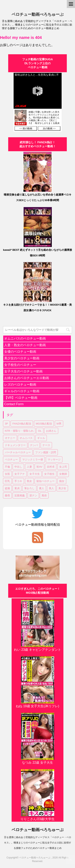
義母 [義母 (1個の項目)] (7, 495)
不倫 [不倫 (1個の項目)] (7, 467)
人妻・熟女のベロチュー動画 (25, 345)
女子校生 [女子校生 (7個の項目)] (49, 474)
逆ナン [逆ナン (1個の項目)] (33, 495)
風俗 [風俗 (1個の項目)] (44, 495)
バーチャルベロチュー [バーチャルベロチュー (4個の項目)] (18, 452)
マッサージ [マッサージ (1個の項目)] (54, 460)
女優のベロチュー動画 (20, 352)
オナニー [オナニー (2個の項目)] (10, 438)
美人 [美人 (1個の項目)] (51, 488)
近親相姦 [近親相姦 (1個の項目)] (20, 495)
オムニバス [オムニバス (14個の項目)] (26, 438)
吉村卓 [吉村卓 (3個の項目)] (51, 467)
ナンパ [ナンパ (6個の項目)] (34, 445)
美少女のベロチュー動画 (22, 358)
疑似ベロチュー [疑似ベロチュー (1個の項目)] (45, 481)
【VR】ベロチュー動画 (21, 398)
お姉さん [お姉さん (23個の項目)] (51, 431)
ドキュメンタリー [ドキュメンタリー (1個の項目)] (15, 445)
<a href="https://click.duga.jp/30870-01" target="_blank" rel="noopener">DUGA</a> (38, 102)
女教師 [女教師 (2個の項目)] (63, 474)
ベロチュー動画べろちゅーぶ (38, 14)
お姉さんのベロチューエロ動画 (27, 378)
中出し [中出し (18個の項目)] (18, 467)
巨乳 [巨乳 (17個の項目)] (7, 481)
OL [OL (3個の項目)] (40, 431)
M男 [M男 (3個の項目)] (59, 424)
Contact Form (14, 404)
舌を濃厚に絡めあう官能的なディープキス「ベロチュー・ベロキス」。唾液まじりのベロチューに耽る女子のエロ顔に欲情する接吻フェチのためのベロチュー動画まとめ (38, 843)
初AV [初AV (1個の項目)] (39, 467)
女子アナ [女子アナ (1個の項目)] (20, 474)
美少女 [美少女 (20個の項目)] (62, 488)
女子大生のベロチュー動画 (23, 371)
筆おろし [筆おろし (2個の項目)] (29, 488)
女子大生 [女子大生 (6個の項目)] (35, 474)
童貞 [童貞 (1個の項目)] (17, 488)
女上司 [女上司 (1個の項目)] (63, 467)
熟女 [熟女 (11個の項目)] (29, 481)
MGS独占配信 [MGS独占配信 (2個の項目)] (44, 424)
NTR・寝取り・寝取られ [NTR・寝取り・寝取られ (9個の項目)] (19, 431)
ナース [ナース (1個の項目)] (46, 445)
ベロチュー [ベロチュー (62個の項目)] (11, 460)
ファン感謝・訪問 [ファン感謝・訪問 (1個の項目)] (46, 452)
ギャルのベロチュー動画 (22, 391)
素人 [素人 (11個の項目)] (42, 488)
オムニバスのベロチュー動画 (25, 338)
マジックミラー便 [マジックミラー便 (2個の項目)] (33, 460)
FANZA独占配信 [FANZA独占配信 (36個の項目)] (22, 424)
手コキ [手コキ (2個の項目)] (18, 481)
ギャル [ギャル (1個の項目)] (41, 438)
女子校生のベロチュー (20, 365)
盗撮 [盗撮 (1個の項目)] (7, 488)
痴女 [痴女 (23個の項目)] (62, 481)
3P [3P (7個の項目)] (6, 424)
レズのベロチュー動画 (20, 385)
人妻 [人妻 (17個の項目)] (29, 467)
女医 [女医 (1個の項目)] (7, 474)
